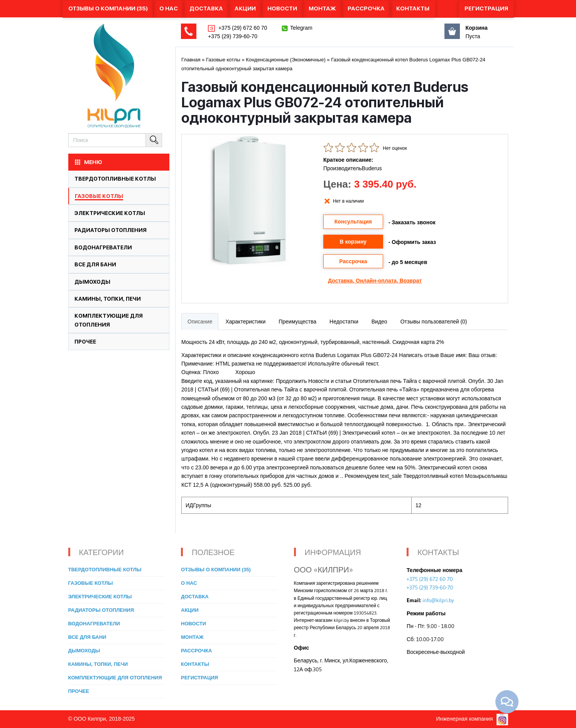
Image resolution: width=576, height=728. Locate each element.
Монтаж (322, 8)
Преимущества (297, 322)
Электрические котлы (110, 213)
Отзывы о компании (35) (108, 8)
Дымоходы (92, 282)
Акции (245, 8)
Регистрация (486, 8)
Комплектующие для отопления (115, 678)
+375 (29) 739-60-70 (233, 36)
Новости (282, 8)
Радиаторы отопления (111, 230)
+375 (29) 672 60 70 (242, 28)
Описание (200, 322)
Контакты (413, 8)
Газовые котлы (99, 196)
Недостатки (344, 322)
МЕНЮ (88, 162)
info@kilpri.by (438, 600)
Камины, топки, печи (108, 299)
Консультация (353, 222)
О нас (169, 8)
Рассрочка (366, 8)
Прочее (85, 342)
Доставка (206, 8)
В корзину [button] (353, 242)
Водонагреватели (103, 247)
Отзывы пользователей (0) (434, 322)
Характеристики (245, 322)
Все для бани (95, 264)
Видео (379, 322)
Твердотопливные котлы (115, 179)
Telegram (301, 28)
